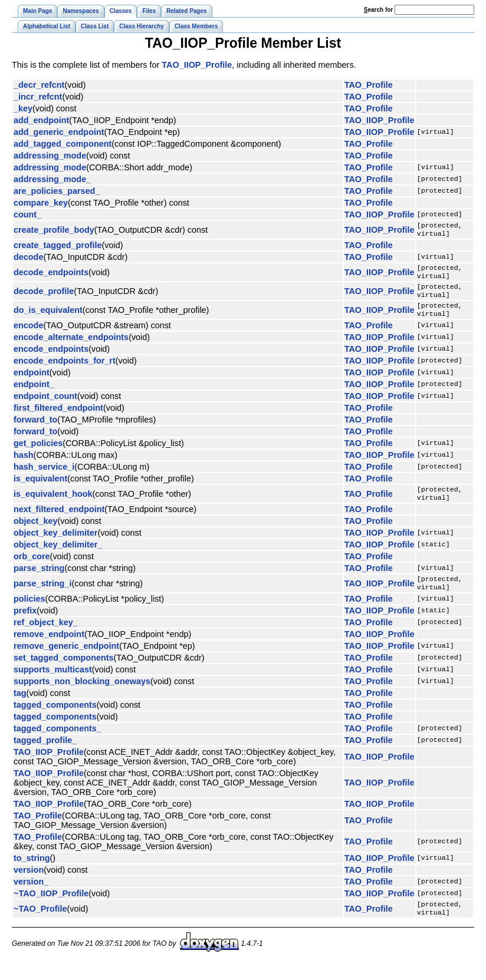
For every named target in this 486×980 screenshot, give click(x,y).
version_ (31, 896)
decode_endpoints (51, 276)
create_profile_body (54, 231)
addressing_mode (50, 156)
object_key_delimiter (55, 545)
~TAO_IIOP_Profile (51, 908)
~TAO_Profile (40, 924)
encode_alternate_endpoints (71, 347)
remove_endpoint (49, 648)
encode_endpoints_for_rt (65, 370)
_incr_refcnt (38, 97)
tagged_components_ (58, 743)
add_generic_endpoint (59, 132)
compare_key (41, 203)
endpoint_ (34, 394)
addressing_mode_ (52, 179)
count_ (27, 215)
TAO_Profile (369, 85)
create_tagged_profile (58, 248)
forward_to (35, 429)
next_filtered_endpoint (59, 521)
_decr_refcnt (39, 85)
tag (20, 707)
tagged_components (55, 719)
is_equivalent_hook (53, 504)
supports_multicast (53, 684)
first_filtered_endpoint (58, 417)
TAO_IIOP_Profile (197, 65)
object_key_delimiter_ (58, 556)
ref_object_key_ (46, 636)
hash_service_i (44, 476)
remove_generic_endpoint (66, 660)
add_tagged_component (63, 144)
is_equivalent (40, 488)
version (29, 884)
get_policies (38, 453)
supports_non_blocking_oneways (82, 695)
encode (28, 335)
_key (23, 108)
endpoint (32, 382)
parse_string (39, 580)
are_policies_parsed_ (57, 191)
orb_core (32, 568)
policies (29, 613)
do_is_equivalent (48, 318)
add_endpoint (41, 120)
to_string (32, 872)
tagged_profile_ (45, 754)
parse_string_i (42, 596)
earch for (378, 10)
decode (28, 259)
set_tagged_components (64, 672)
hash (24, 464)
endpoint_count (45, 405)
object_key (35, 533)
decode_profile (44, 297)
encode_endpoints (51, 358)
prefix (25, 625)
